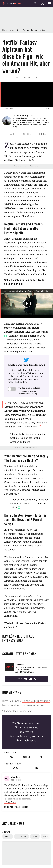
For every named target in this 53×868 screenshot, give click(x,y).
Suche (46, 836)
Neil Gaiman (11, 185)
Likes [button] (37, 768)
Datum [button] (15, 768)
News (12, 30)
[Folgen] (31, 115)
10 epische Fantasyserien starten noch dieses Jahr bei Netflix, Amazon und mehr (28, 438)
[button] (27, 134)
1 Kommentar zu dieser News (17, 711)
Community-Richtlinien (36, 701)
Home (5, 30)
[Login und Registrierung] (42, 4)
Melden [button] (25, 807)
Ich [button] (41, 757)
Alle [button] (12, 757)
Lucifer (8, 200)
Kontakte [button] (26, 757)
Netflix (8, 836)
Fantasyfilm (21, 836)
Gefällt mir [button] (8, 807)
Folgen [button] (18, 807)
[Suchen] (35, 4)
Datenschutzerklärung (28, 394)
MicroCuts (16, 777)
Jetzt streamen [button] (27, 679)
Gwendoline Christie (30, 344)
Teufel (35, 836)
